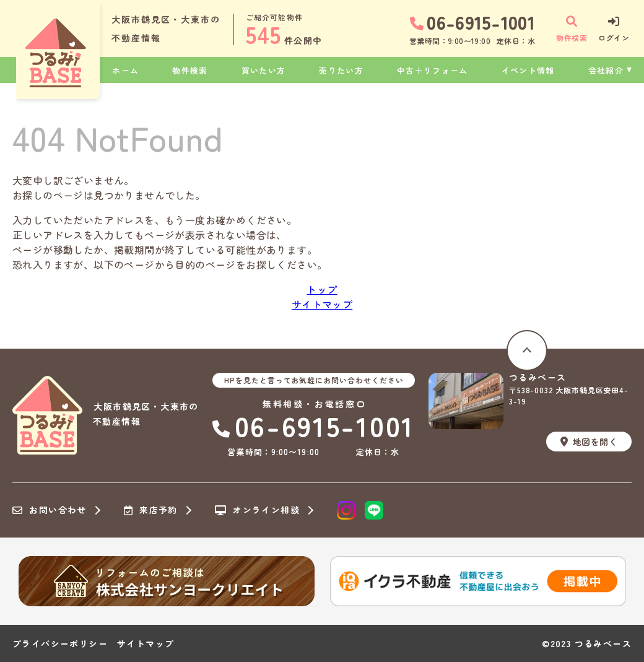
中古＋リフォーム (432, 70)
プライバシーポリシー (60, 643)
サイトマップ (322, 304)
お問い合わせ (50, 510)
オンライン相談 (257, 510)
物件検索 (190, 70)
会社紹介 (606, 70)
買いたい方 (264, 70)
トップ (322, 289)
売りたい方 (341, 70)
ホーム (125, 70)
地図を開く (589, 442)
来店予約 (151, 510)
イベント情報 (528, 70)
